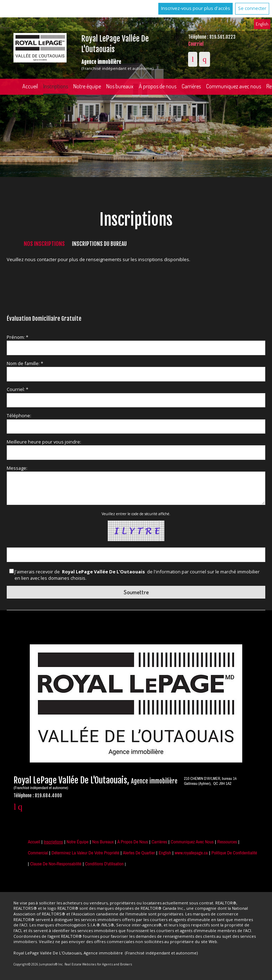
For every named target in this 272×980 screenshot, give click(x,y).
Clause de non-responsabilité (56, 864)
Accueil (30, 86)
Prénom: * (18, 337)
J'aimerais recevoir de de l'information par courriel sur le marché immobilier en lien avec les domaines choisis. (137, 575)
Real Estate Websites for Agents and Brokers (98, 964)
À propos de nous (158, 86)
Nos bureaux (120, 86)
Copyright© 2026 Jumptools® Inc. (38, 964)
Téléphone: (19, 415)
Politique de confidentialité (234, 853)
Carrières (191, 86)
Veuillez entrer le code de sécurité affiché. (136, 514)
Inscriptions (56, 86)
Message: (17, 468)
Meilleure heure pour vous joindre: (44, 442)
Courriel (196, 44)
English (262, 24)
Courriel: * (18, 389)
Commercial (38, 853)
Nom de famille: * (25, 363)
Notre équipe (87, 86)
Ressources (227, 842)
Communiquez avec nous (192, 842)
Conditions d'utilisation (104, 864)
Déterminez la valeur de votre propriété (86, 853)
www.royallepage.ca (191, 853)
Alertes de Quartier (139, 853)
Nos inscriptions (44, 244)
